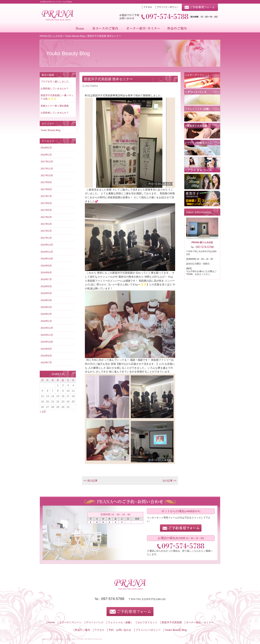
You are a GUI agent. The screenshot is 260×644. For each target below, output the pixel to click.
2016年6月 (46, 286)
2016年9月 (46, 266)
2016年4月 (46, 300)
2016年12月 (47, 245)
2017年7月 (46, 196)
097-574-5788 (113, 599)
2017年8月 (46, 189)
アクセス (99, 630)
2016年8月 (46, 272)
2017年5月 (46, 210)
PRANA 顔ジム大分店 (51, 36)
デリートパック (95, 622)
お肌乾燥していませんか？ (55, 88)
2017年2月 (46, 231)
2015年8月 (46, 356)
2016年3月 (46, 307)
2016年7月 (46, 279)
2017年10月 (47, 175)
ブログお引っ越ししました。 (56, 81)
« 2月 (43, 412)
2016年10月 (47, 259)
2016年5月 (46, 293)
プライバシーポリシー (148, 630)
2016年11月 (47, 252)
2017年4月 (46, 217)
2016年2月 (46, 314)
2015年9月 (46, 349)
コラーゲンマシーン (70, 622)
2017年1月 (46, 238)
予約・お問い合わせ (120, 630)
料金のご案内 (177, 28)
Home (79, 28)
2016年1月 (46, 321)
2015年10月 (47, 342)
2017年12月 (47, 162)
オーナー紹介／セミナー (143, 28)
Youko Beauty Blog (75, 36)
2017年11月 (47, 169)
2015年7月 (46, 362)
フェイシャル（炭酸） (120, 622)
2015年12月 (47, 328)
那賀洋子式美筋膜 (172, 622)
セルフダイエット (147, 622)
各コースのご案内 (105, 28)
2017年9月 (46, 182)
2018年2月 (46, 148)
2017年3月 (46, 224)
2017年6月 (46, 203)
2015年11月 (47, 335)
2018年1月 (46, 155)
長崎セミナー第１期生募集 (55, 106)
